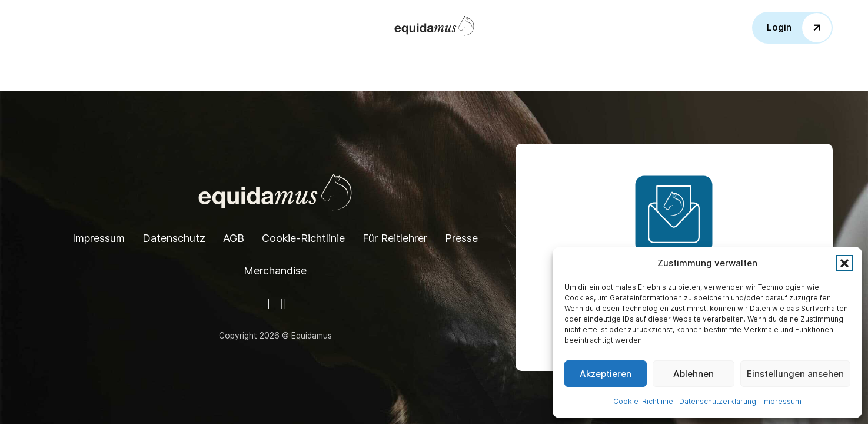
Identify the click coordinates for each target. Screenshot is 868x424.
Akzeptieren (606, 374)
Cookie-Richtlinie (643, 401)
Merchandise (275, 271)
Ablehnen (694, 374)
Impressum (782, 401)
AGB (234, 238)
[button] (844, 263)
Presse (461, 238)
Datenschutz (174, 238)
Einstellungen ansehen (795, 374)
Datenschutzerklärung (718, 401)
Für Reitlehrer (395, 238)
